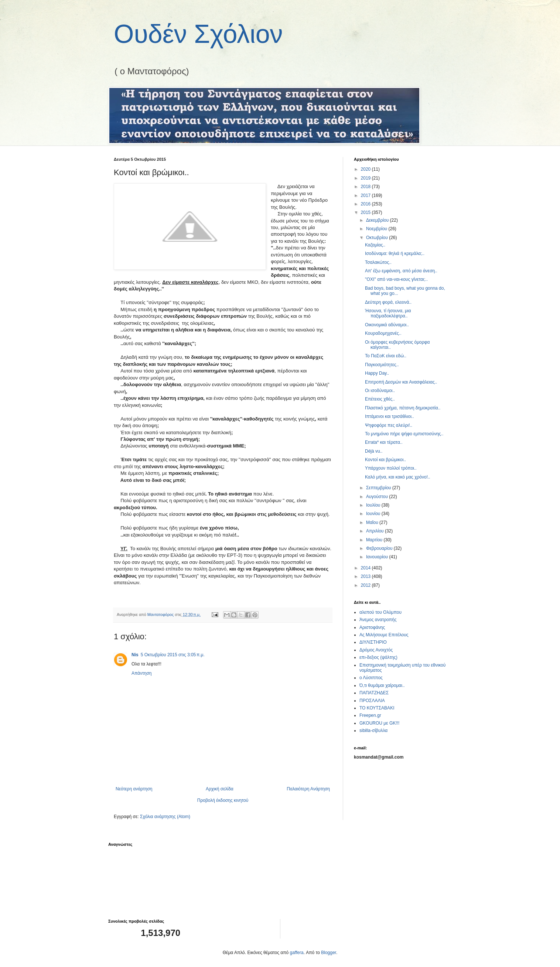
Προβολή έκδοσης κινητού (223, 800)
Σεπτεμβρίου (379, 488)
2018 (366, 187)
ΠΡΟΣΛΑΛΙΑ (372, 701)
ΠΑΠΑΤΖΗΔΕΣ (374, 693)
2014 (366, 568)
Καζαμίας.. (375, 245)
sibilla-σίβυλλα (373, 731)
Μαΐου (373, 522)
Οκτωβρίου (378, 238)
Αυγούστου (378, 497)
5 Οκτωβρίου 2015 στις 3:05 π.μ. (173, 655)
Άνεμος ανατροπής (378, 620)
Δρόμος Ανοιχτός (376, 650)
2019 (366, 178)
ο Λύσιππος (371, 678)
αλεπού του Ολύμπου (380, 612)
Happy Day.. (377, 373)
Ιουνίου (374, 514)
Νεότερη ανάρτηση (134, 789)
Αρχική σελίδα (220, 789)
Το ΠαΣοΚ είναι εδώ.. (386, 356)
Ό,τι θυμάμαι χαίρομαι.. (382, 685)
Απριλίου (375, 531)
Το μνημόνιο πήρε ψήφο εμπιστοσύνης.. (404, 434)
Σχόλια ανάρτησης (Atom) (165, 817)
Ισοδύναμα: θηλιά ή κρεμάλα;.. (395, 253)
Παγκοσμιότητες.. (382, 365)
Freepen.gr (370, 715)
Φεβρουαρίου (380, 548)
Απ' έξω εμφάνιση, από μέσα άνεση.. (401, 271)
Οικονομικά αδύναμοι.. (387, 325)
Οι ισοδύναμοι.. (380, 391)
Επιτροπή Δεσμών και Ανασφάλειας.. (401, 382)
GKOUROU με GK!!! (379, 723)
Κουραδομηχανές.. (383, 333)
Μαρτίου (375, 540)
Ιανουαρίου (378, 557)
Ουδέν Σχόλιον (198, 34)
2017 (366, 195)
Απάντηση (142, 673)
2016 (366, 204)
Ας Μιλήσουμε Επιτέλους (384, 635)
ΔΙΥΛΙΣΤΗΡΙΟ (373, 642)
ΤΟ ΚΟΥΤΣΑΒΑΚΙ (377, 708)
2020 (366, 169)
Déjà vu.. (374, 451)
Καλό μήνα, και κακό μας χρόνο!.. (398, 477)
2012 (366, 585)
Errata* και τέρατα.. (384, 442)
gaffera (297, 953)
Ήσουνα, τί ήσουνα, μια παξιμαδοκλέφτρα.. (388, 313)
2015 (366, 212)
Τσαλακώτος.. (378, 262)
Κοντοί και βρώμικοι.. (385, 460)
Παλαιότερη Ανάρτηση (308, 789)
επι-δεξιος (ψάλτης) (378, 657)
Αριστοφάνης (372, 627)
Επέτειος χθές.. (380, 399)
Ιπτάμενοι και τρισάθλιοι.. (390, 416)
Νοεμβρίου (377, 229)
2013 (366, 576)
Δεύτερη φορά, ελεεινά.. (388, 302)
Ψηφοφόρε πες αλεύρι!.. (389, 425)
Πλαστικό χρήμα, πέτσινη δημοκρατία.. (403, 408)
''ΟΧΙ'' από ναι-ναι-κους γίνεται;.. (396, 279)
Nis (135, 655)
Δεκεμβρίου (378, 220)
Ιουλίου (374, 505)
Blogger (329, 953)
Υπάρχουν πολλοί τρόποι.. (391, 468)
